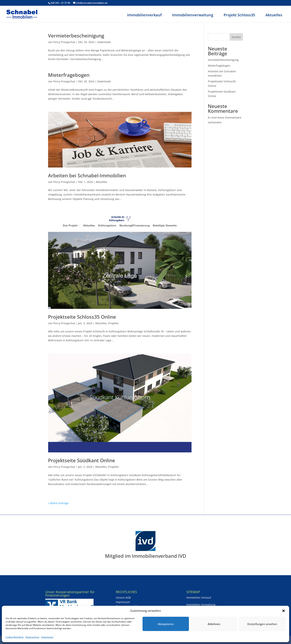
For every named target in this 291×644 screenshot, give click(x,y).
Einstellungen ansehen (262, 624)
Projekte (113, 323)
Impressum (47, 637)
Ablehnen (214, 624)
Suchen (236, 37)
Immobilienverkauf (144, 15)
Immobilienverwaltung (193, 15)
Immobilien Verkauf (199, 598)
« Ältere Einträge (58, 503)
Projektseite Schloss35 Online (82, 317)
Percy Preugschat (64, 42)
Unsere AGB (123, 598)
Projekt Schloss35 (239, 15)
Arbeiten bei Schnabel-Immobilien (87, 175)
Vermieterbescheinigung (76, 36)
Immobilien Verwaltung (201, 605)
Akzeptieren (166, 624)
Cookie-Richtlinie (15, 637)
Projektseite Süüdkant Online (82, 460)
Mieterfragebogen (69, 75)
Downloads (104, 42)
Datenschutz (32, 637)
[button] (284, 611)
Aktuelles (274, 15)
